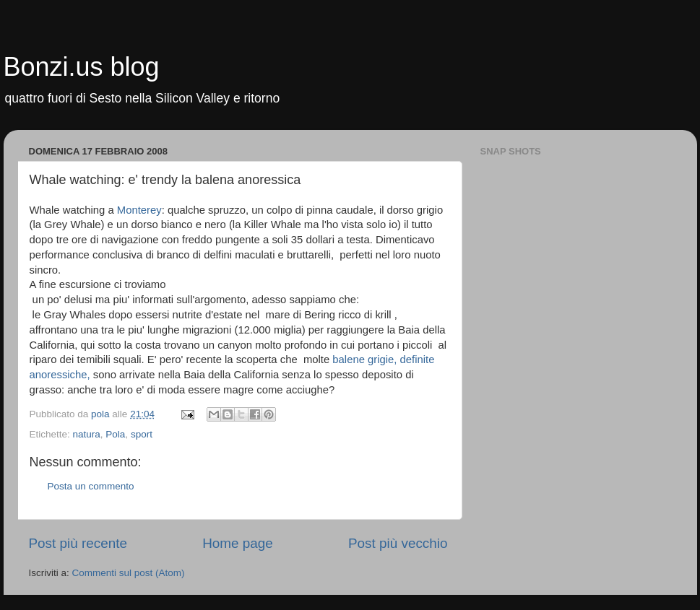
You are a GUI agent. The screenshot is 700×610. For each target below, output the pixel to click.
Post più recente (78, 543)
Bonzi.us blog (82, 67)
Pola (115, 434)
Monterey (139, 210)
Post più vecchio (398, 543)
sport (142, 434)
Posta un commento (91, 486)
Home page (238, 543)
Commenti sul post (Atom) (129, 573)
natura (87, 434)
